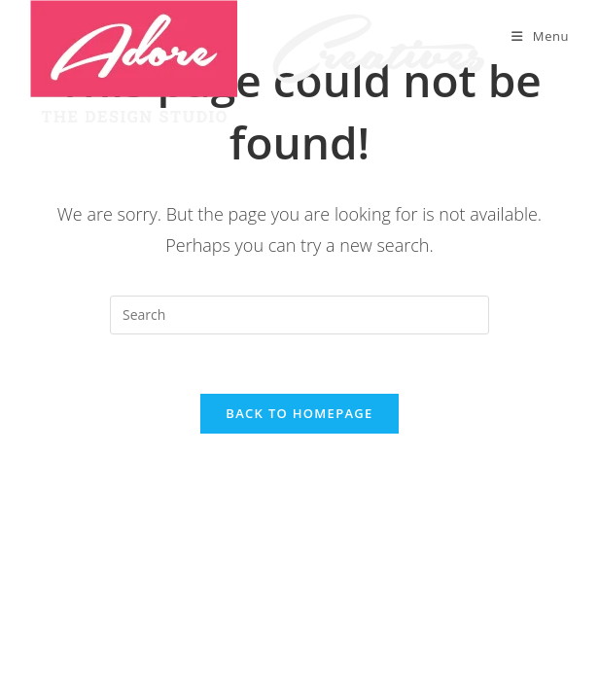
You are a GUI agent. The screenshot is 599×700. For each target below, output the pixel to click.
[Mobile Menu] (540, 36)
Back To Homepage (299, 413)
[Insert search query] (299, 315)
